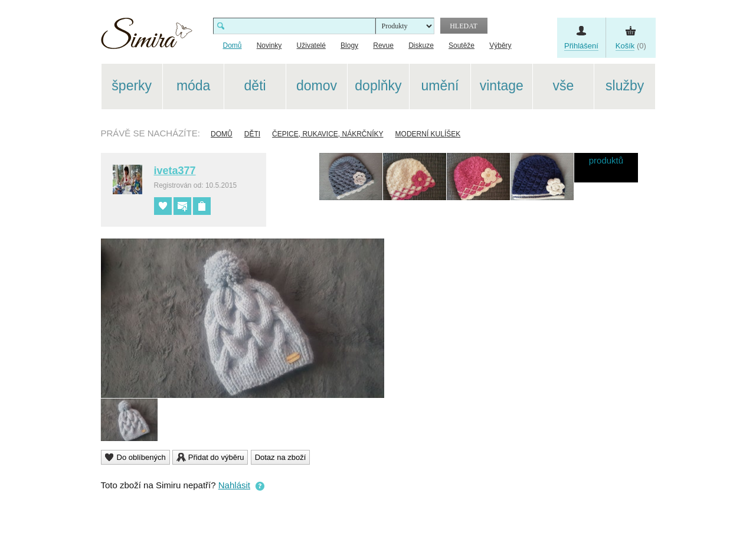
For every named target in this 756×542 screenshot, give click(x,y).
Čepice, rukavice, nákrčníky (328, 134)
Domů (222, 134)
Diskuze (421, 45)
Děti (252, 134)
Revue (383, 45)
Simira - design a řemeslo (147, 37)
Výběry (500, 45)
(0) (631, 46)
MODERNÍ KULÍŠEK (428, 134)
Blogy (349, 45)
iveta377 (175, 171)
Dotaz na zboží (281, 457)
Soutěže (462, 45)
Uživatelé (311, 45)
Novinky (269, 45)
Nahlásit (234, 485)
